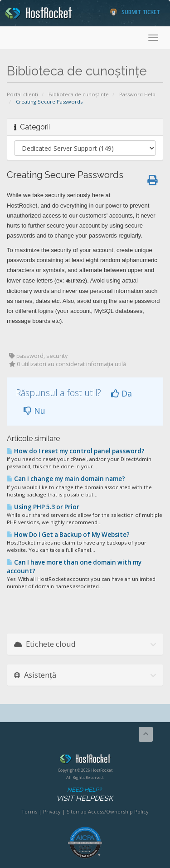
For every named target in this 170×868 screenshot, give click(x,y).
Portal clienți (22, 94)
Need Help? (84, 795)
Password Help (137, 94)
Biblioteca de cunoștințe (79, 94)
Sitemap (77, 811)
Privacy (52, 811)
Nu (34, 411)
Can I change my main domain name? (66, 479)
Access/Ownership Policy (118, 811)
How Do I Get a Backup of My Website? (68, 535)
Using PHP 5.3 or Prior (43, 507)
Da (121, 393)
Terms (29, 811)
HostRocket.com (85, 760)
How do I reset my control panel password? (76, 451)
